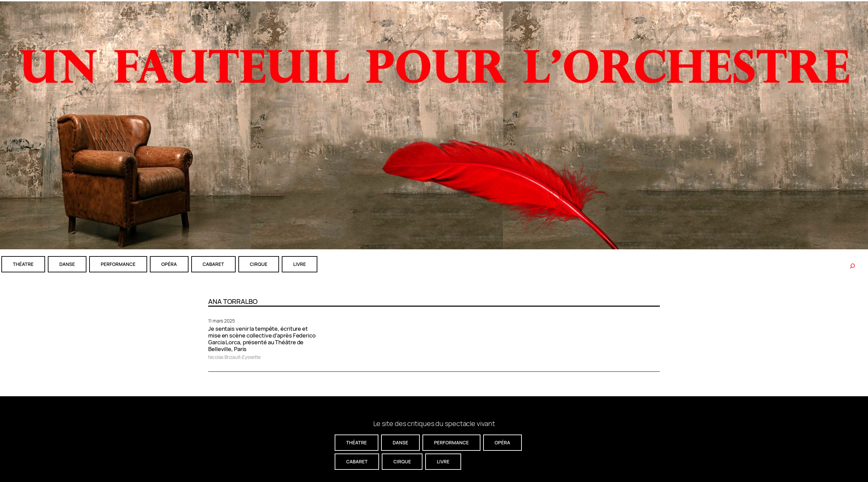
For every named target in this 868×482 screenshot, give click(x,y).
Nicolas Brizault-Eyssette (234, 357)
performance (118, 264)
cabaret (213, 264)
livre (300, 264)
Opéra (169, 264)
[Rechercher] (852, 266)
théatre (23, 264)
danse (67, 264)
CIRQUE (259, 264)
